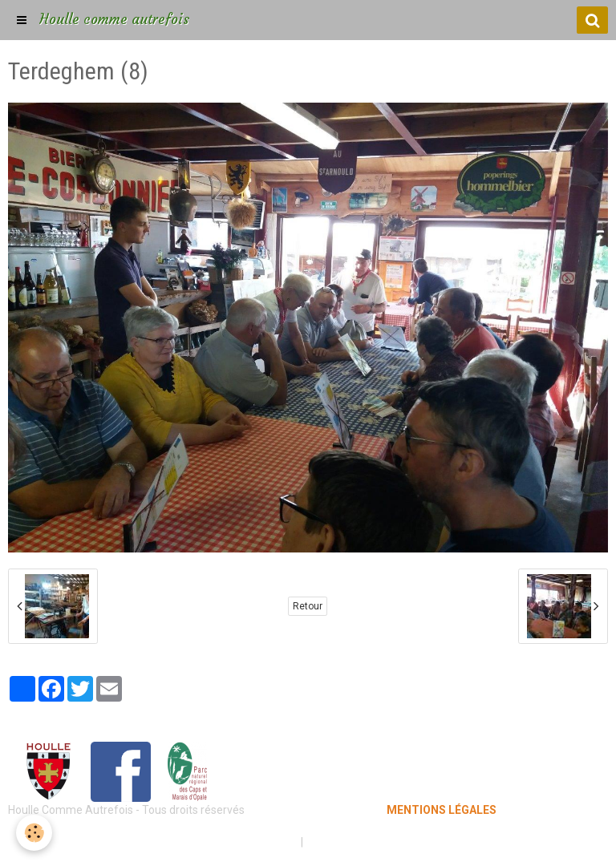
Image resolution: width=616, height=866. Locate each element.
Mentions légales (251, 842)
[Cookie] (34, 833)
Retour (308, 606)
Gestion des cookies (357, 842)
